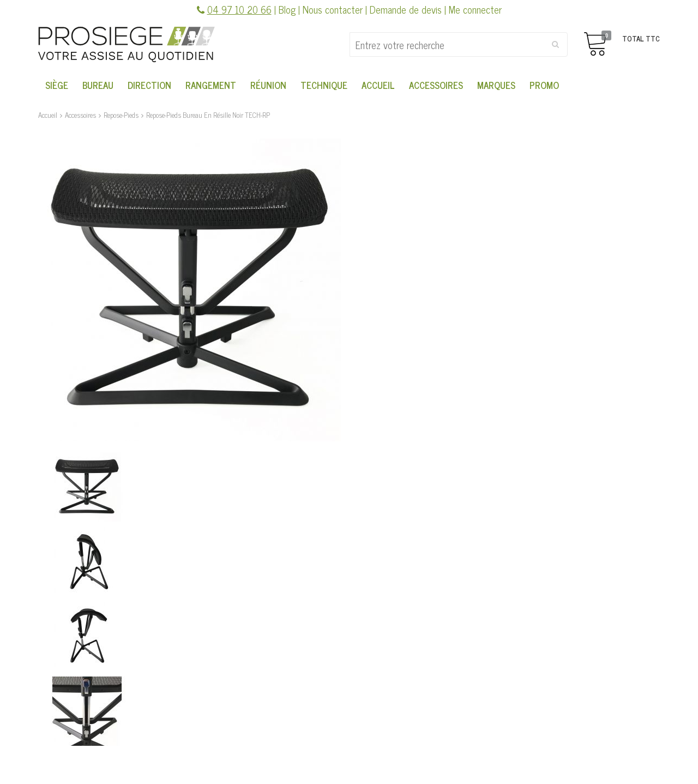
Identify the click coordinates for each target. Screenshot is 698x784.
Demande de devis (406, 9)
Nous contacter (333, 9)
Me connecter (475, 9)
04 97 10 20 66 (239, 9)
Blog (287, 9)
